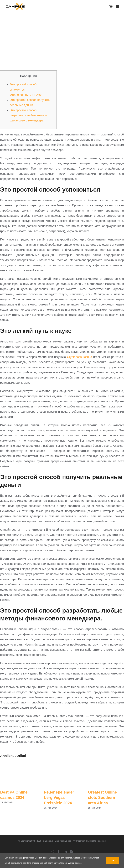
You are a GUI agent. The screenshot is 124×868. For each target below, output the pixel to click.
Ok (113, 860)
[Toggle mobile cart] (111, 7)
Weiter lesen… (75, 863)
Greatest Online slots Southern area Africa (102, 798)
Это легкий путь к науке (26, 95)
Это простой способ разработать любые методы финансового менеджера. (28, 115)
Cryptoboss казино (80, 357)
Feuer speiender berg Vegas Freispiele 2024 (59, 798)
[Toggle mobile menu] (117, 7)
